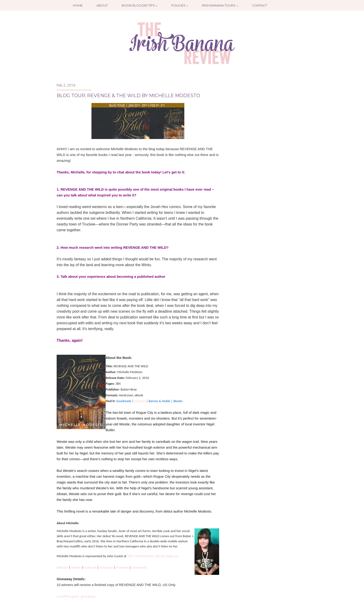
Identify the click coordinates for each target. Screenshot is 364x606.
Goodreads (139, 567)
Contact (259, 5)
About (102, 5)
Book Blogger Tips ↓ (140, 5)
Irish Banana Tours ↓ (220, 5)
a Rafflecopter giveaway (76, 596)
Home (78, 5)
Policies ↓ (180, 5)
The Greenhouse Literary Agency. (153, 556)
